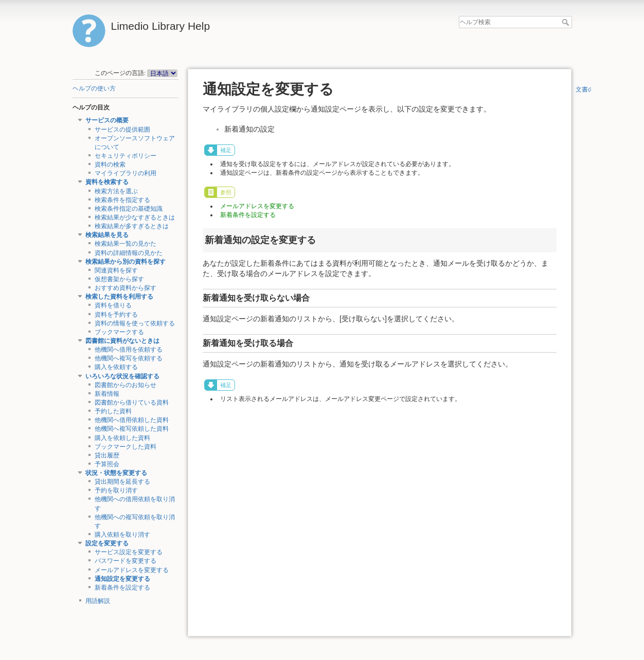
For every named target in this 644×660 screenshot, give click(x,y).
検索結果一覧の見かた (126, 244)
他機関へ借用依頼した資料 (132, 420)
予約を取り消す (116, 490)
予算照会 (107, 464)
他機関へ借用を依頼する (129, 350)
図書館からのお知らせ (126, 385)
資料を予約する (116, 315)
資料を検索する (107, 182)
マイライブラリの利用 (126, 173)
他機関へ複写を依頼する (129, 358)
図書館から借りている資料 (132, 402)
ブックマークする (119, 332)
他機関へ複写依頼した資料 (132, 429)
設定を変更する (107, 543)
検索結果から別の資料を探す (126, 262)
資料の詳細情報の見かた (129, 253)
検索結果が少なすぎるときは (135, 217)
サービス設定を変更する (129, 552)
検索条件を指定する (122, 200)
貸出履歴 (107, 455)
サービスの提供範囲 (122, 130)
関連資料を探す (116, 270)
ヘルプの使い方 (94, 88)
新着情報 (107, 394)
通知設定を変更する (122, 579)
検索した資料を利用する (119, 297)
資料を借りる (113, 305)
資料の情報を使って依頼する (135, 323)
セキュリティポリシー (126, 156)
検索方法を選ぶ (116, 191)
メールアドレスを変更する (132, 570)
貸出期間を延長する (122, 482)
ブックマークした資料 (126, 447)
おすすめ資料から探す (126, 288)
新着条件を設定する (122, 588)
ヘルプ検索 (567, 22)
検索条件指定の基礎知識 (129, 209)
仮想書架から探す (119, 279)
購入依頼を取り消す (122, 535)
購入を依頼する (116, 367)
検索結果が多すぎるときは (132, 226)
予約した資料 (113, 411)
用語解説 (98, 601)
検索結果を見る (107, 235)
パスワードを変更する (126, 561)
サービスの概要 (107, 120)
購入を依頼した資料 (122, 438)
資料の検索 (110, 164)
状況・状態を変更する (116, 473)
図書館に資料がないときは (122, 341)
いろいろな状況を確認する (122, 376)
